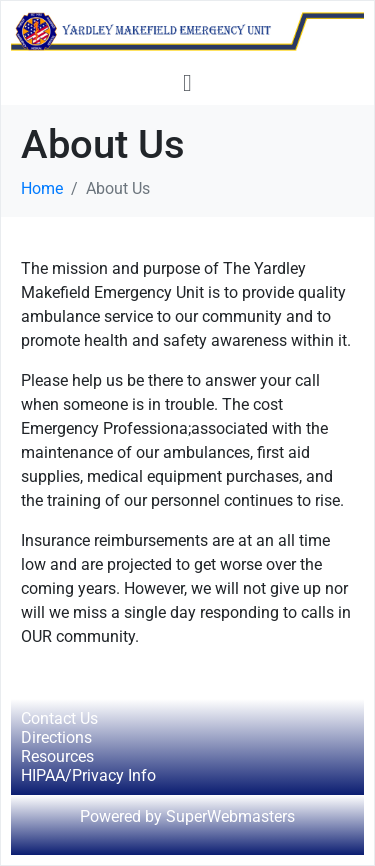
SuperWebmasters (230, 816)
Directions (56, 737)
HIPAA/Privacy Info (88, 775)
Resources (57, 756)
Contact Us (59, 718)
